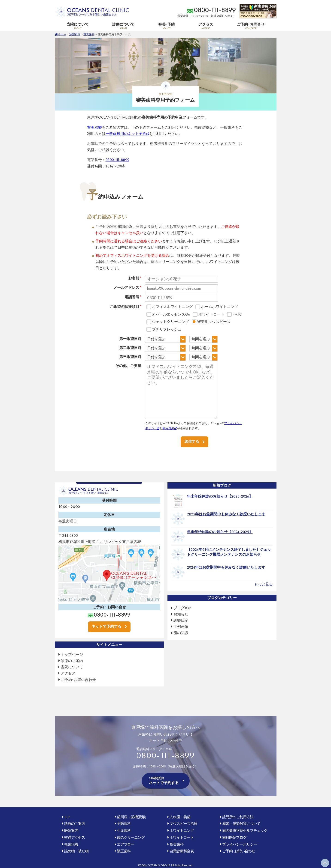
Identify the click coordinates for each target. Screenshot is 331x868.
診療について (123, 26)
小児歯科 (124, 831)
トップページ (72, 655)
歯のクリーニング (131, 837)
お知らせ (181, 614)
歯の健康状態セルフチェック (245, 831)
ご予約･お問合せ (251, 26)
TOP (67, 817)
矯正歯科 (124, 851)
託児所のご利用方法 (238, 817)
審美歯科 (89, 34)
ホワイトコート (182, 837)
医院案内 (71, 831)
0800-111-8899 (215, 10)
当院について (78, 26)
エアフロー (126, 844)
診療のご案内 (72, 661)
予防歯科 (124, 824)
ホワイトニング (182, 831)
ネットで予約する (106, 626)
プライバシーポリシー (240, 844)
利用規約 (168, 428)
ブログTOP (182, 608)
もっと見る (264, 584)
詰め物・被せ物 (76, 851)
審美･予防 (166, 26)
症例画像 (181, 627)
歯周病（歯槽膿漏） (132, 817)
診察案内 (75, 34)
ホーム (62, 34)
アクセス (206, 26)
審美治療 (94, 127)
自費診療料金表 (182, 851)
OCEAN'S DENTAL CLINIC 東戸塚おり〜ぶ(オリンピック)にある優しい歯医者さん (92, 12)
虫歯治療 (71, 844)
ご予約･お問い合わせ (78, 680)
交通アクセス (75, 837)
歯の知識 (181, 633)
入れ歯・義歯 (180, 817)
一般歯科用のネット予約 (126, 134)
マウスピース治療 (183, 824)
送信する (192, 441)
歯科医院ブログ (234, 837)
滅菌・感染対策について (241, 824)
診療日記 (181, 620)
